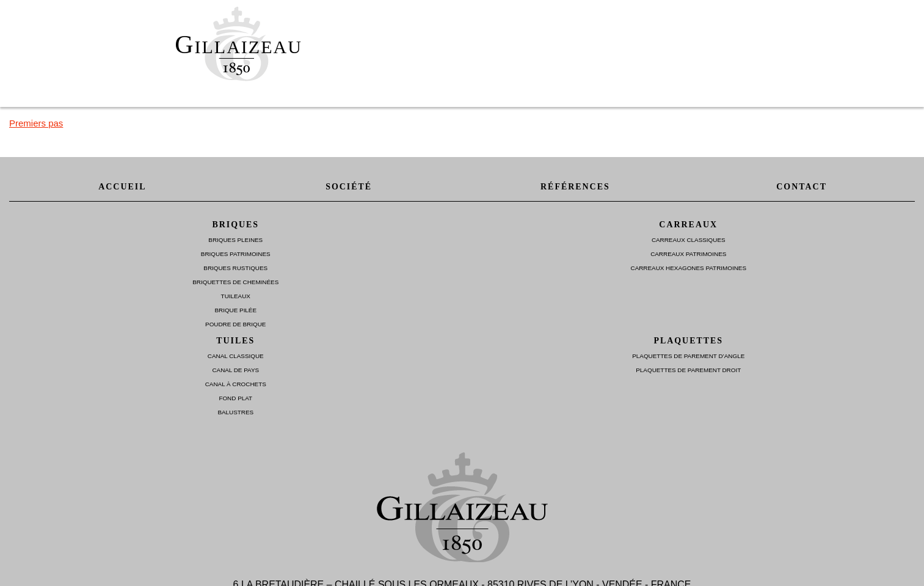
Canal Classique (236, 356)
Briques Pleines (235, 240)
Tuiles (235, 341)
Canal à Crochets (236, 384)
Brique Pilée (235, 310)
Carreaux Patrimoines (688, 254)
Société (349, 187)
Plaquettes (688, 341)
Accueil (122, 187)
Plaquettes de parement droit (688, 370)
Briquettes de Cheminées (235, 282)
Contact (802, 187)
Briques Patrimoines (236, 254)
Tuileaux (236, 296)
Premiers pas (36, 123)
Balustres (235, 412)
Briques (235, 225)
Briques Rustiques (235, 268)
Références (575, 187)
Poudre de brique (235, 324)
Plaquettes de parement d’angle (688, 356)
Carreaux (688, 225)
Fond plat (235, 398)
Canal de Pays (235, 370)
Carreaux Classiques (689, 240)
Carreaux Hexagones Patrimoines (689, 268)
